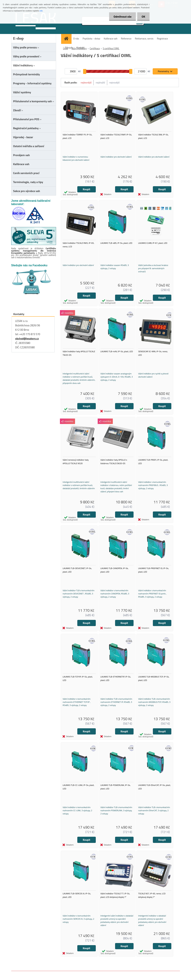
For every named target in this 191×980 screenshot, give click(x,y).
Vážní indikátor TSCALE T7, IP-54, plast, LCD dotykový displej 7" (115, 895)
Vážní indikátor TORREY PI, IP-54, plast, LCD (77, 136)
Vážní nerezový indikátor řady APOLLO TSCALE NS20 (76, 462)
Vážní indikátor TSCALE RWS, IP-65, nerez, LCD (79, 245)
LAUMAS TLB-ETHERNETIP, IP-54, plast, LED (116, 678)
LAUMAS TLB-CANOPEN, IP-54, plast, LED (115, 570)
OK (143, 17)
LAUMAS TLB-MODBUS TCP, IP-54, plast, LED (154, 678)
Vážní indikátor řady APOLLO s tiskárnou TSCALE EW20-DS (114, 462)
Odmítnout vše (122, 17)
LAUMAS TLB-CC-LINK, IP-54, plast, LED (79, 787)
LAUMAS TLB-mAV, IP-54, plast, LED (117, 351)
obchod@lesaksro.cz (27, 339)
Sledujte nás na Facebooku (29, 265)
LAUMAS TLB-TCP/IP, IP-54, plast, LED (78, 678)
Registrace (162, 38)
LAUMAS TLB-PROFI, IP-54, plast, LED (153, 462)
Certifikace (95, 48)
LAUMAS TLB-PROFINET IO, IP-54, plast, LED (154, 570)
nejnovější (114, 82)
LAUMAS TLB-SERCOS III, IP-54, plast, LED (77, 895)
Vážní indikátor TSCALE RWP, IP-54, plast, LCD (116, 136)
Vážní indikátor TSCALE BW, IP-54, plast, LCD (153, 136)
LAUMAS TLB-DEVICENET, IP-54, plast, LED (77, 570)
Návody (69, 47)
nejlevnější (86, 82)
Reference (126, 38)
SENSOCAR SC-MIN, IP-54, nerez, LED (153, 353)
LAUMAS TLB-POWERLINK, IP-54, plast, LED (116, 787)
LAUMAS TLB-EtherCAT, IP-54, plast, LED (155, 787)
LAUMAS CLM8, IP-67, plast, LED (153, 243)
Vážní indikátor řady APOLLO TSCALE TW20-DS (79, 353)
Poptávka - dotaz (91, 38)
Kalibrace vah (111, 38)
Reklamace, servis (144, 38)
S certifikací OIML (111, 48)
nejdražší (100, 82)
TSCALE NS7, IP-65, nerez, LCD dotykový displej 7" (152, 895)
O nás (76, 38)
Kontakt (80, 47)
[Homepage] (67, 38)
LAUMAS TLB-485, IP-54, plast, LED (116, 243)
